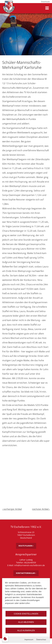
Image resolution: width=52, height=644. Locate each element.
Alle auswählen (26, 630)
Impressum (29, 639)
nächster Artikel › (41, 509)
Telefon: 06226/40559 (26, 563)
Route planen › (26, 546)
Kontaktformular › (26, 573)
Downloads (45, 2)
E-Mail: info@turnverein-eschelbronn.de (26, 565)
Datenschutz (41, 639)
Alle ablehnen (26, 622)
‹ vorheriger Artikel (12, 509)
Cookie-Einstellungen (26, 614)
